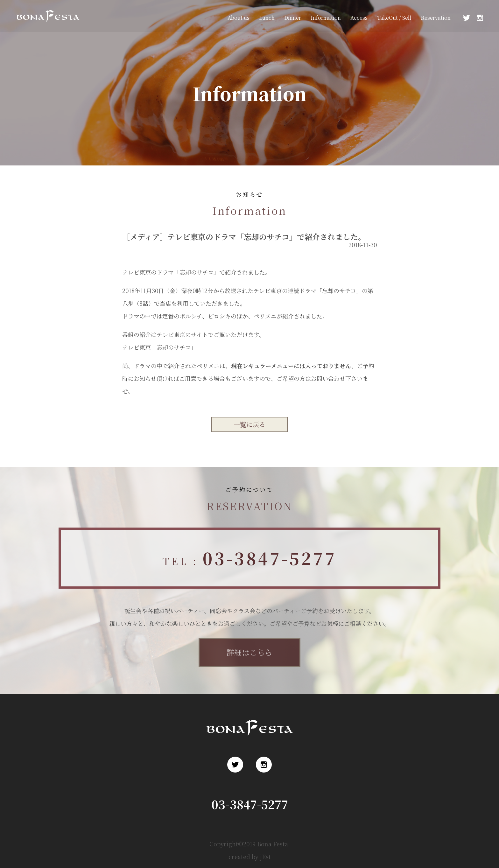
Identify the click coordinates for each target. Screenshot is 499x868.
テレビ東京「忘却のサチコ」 (159, 347)
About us (239, 18)
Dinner (293, 18)
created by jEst (250, 857)
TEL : (250, 558)
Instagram (480, 18)
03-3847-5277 (250, 804)
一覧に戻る (250, 424)
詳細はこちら (250, 652)
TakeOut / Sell (394, 18)
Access (359, 18)
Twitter (467, 18)
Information (326, 18)
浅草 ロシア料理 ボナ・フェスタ (46, 25)
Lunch (267, 18)
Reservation (436, 18)
